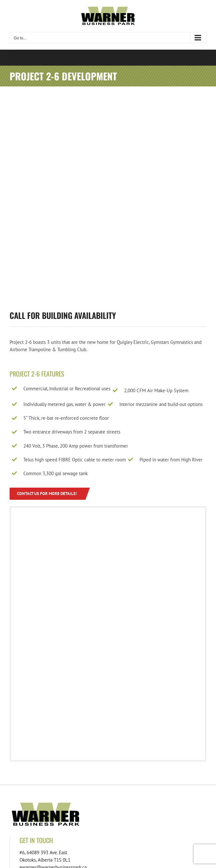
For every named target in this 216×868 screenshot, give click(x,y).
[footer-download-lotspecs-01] (182, 805)
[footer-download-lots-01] (131, 805)
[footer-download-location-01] (80, 805)
